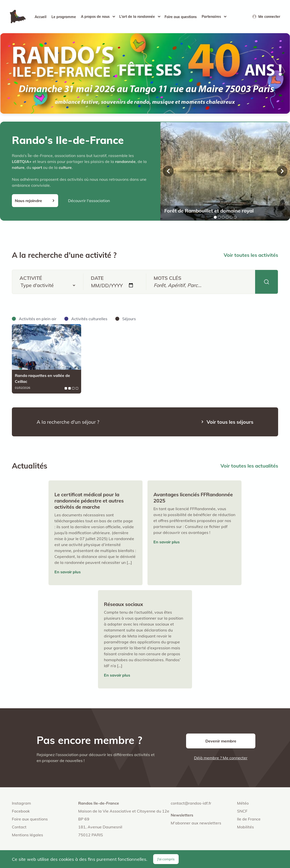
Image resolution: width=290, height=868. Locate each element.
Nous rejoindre (28, 201)
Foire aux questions (181, 17)
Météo (243, 803)
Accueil (41, 17)
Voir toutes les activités (251, 255)
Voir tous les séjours (230, 422)
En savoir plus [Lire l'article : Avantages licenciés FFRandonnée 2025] (167, 542)
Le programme (64, 17)
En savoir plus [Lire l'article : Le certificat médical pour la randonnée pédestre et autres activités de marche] (68, 572)
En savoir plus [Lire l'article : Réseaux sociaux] (117, 675)
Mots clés (168, 278)
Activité (31, 278)
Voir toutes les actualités (249, 466)
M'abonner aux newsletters (196, 823)
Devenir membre (221, 741)
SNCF (242, 811)
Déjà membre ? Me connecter (221, 758)
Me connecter (269, 17)
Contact (19, 827)
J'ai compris (166, 859)
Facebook (21, 811)
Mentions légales (27, 835)
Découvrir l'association (89, 201)
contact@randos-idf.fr (191, 803)
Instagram (21, 803)
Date (97, 278)
